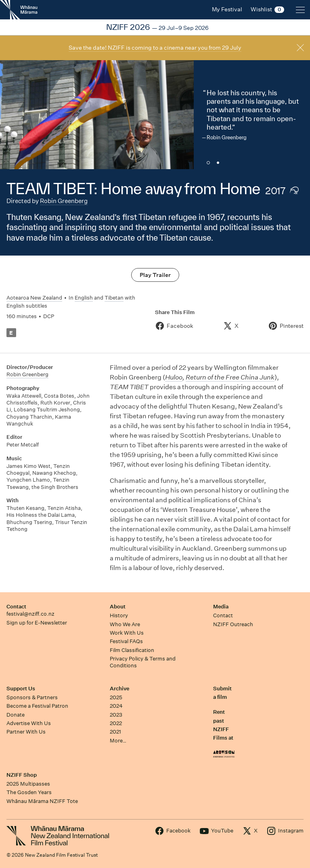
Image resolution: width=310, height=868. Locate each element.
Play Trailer (155, 275)
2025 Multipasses (28, 784)
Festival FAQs (126, 641)
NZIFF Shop (22, 775)
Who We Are (125, 624)
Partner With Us (26, 732)
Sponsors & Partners (32, 697)
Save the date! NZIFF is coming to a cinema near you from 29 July (155, 48)
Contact (16, 607)
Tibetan (114, 298)
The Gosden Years (29, 792)
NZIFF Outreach (233, 624)
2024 (116, 706)
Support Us (21, 689)
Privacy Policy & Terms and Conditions (143, 662)
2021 (115, 732)
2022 (116, 723)
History (119, 615)
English (84, 298)
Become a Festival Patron (37, 706)
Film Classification (132, 650)
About (118, 607)
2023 (116, 715)
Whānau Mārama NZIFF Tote (42, 801)
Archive (119, 689)
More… (118, 741)
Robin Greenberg (64, 201)
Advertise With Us (29, 723)
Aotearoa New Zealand (34, 298)
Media (221, 607)
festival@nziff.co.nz (30, 614)
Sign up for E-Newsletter (37, 623)
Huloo (174, 377)
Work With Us (127, 633)
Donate (16, 715)
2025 (116, 697)
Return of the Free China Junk (230, 377)
